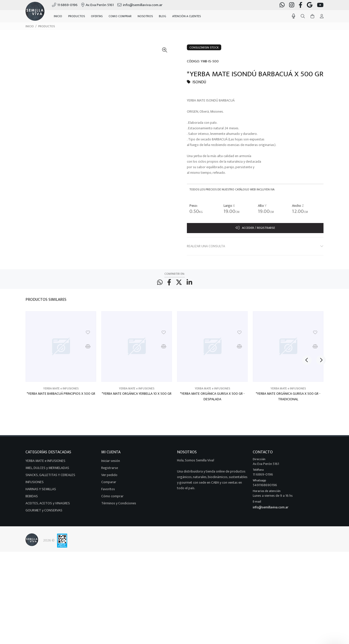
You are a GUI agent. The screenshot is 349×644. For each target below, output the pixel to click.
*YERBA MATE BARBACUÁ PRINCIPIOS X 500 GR (61, 396)
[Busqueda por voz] (294, 16)
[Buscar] (303, 17)
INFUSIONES (35, 485)
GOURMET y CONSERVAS (44, 513)
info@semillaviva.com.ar (271, 510)
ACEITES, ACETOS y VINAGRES (48, 506)
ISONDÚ (199, 82)
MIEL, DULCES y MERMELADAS (47, 470)
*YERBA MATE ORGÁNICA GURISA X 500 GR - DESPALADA (212, 399)
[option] (61, 363)
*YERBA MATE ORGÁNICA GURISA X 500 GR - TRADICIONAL (288, 399)
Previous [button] (307, 302)
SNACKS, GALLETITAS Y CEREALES (50, 477)
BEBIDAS (32, 499)
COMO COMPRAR (120, 16)
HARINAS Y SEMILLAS (41, 492)
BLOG (163, 16)
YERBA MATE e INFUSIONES (61, 391)
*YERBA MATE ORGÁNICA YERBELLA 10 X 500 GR (137, 396)
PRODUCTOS (46, 26)
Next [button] (319, 302)
